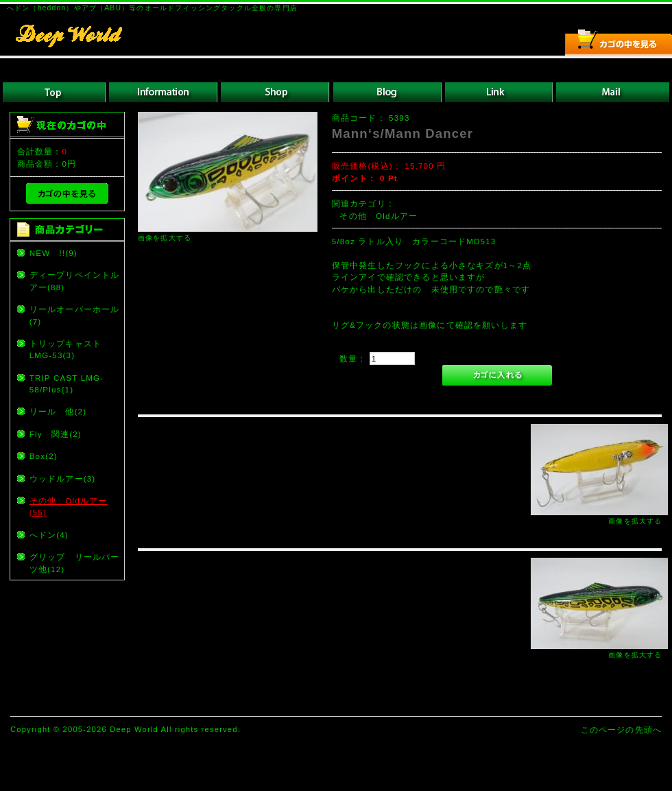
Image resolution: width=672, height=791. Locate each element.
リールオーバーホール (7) (76, 315)
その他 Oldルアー (379, 216)
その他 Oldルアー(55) (69, 506)
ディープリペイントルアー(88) (75, 281)
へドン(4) (49, 535)
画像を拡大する (165, 238)
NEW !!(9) (53, 253)
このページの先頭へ (621, 730)
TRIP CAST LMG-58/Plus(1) (67, 383)
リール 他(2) (58, 411)
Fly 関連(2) (56, 434)
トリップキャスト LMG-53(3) (70, 349)
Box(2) (44, 456)
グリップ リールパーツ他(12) (75, 563)
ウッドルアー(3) (63, 479)
